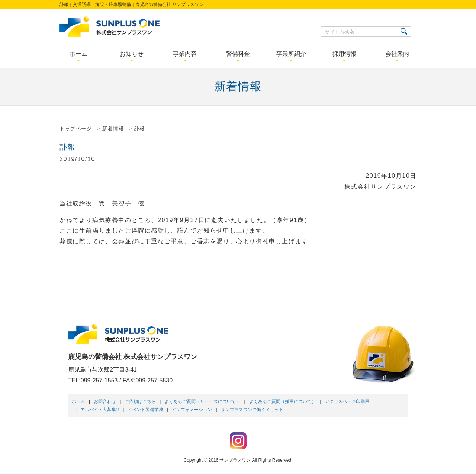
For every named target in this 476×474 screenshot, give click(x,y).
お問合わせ (105, 401)
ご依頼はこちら (140, 401)
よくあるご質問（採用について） (283, 401)
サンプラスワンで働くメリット (252, 410)
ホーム (78, 401)
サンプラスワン (235, 460)
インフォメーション (192, 410)
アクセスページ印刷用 (347, 401)
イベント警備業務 (145, 410)
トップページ (76, 129)
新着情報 (113, 129)
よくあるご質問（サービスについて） (202, 401)
